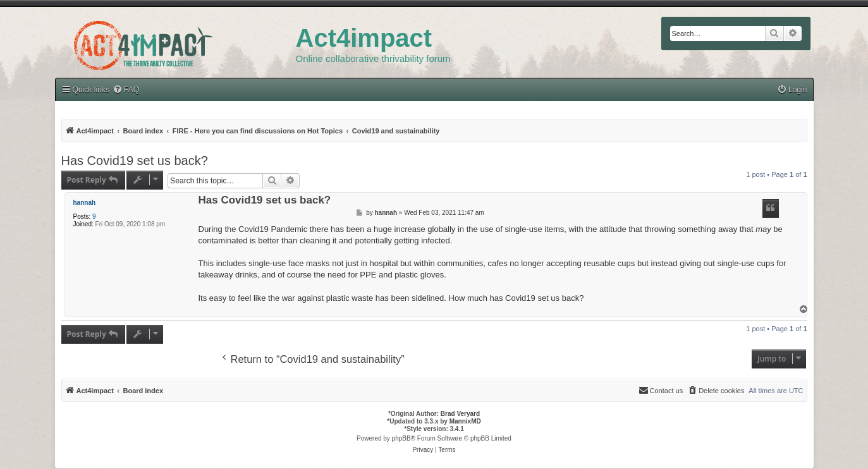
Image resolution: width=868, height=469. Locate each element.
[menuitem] (792, 90)
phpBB (401, 438)
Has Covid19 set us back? (135, 161)
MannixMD (465, 421)
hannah (85, 203)
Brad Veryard (460, 414)
